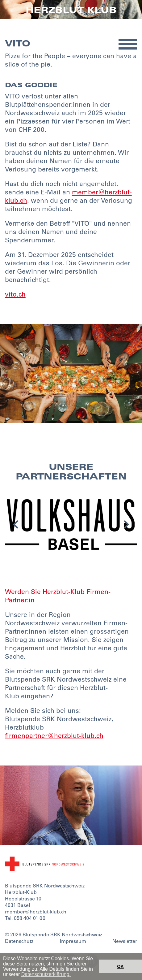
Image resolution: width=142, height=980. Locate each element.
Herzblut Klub (71, 10)
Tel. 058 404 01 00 (25, 918)
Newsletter (125, 941)
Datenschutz (19, 941)
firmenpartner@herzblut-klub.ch (54, 736)
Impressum (73, 941)
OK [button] (120, 966)
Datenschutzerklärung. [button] (46, 974)
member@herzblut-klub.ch (36, 912)
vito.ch (15, 294)
